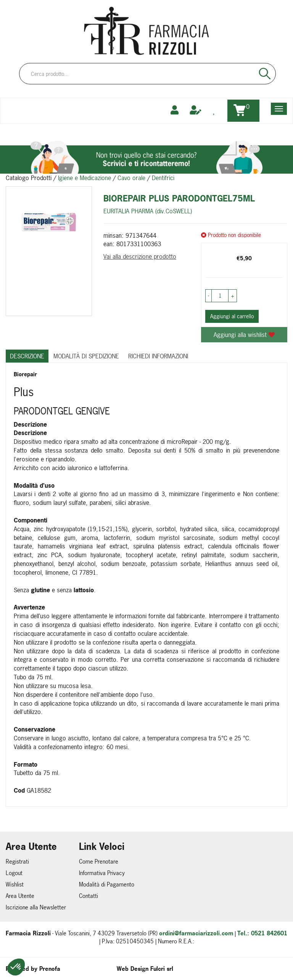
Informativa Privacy (102, 873)
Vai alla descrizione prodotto (140, 256)
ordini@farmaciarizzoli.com (196, 933)
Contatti (89, 896)
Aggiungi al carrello (232, 316)
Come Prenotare (99, 862)
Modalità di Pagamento (107, 884)
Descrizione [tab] (27, 356)
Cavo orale (131, 178)
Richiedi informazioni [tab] (158, 356)
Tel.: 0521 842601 (262, 933)
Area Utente (20, 896)
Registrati (17, 862)
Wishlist (15, 884)
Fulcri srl (162, 969)
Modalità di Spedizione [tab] (86, 356)
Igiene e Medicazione (85, 178)
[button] (16, 967)
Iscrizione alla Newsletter (36, 907)
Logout (14, 873)
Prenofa (50, 969)
